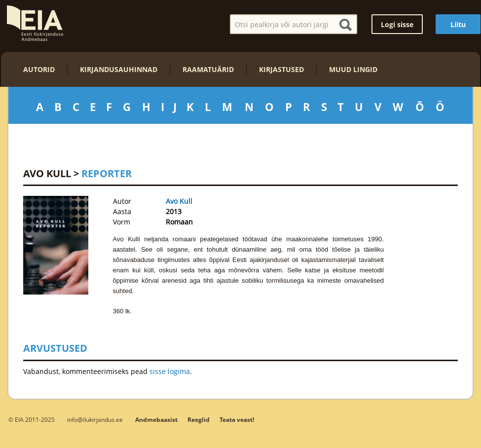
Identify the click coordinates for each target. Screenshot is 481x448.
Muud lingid (353, 69)
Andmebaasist (156, 420)
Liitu (458, 24)
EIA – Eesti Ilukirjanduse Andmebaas (35, 23)
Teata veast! (237, 420)
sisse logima (170, 371)
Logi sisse (397, 24)
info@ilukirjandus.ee (95, 419)
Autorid (39, 69)
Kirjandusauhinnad (119, 69)
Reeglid (199, 420)
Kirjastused (281, 69)
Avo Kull (47, 173)
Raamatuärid (208, 69)
